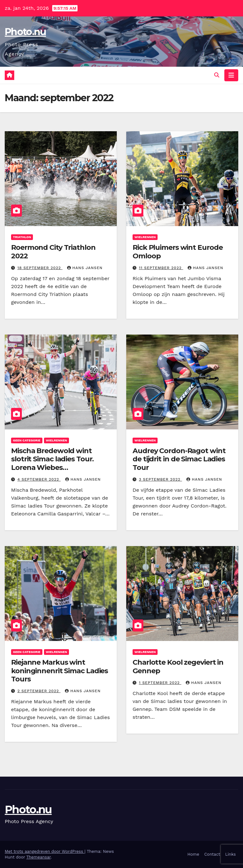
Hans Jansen (85, 268)
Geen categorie (27, 440)
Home (193, 854)
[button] (217, 75)
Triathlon (22, 237)
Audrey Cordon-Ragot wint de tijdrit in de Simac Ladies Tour (179, 459)
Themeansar (38, 857)
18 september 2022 (40, 268)
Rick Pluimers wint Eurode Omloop (178, 252)
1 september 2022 (160, 683)
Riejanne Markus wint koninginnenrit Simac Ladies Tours (59, 671)
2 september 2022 (39, 691)
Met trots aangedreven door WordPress (45, 851)
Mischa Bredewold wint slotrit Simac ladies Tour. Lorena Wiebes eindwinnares (52, 463)
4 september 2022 (39, 479)
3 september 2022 (160, 479)
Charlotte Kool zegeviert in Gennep (178, 666)
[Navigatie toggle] (231, 75)
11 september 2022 (161, 268)
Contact (212, 854)
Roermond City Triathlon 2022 (53, 252)
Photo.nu (25, 32)
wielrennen (145, 237)
